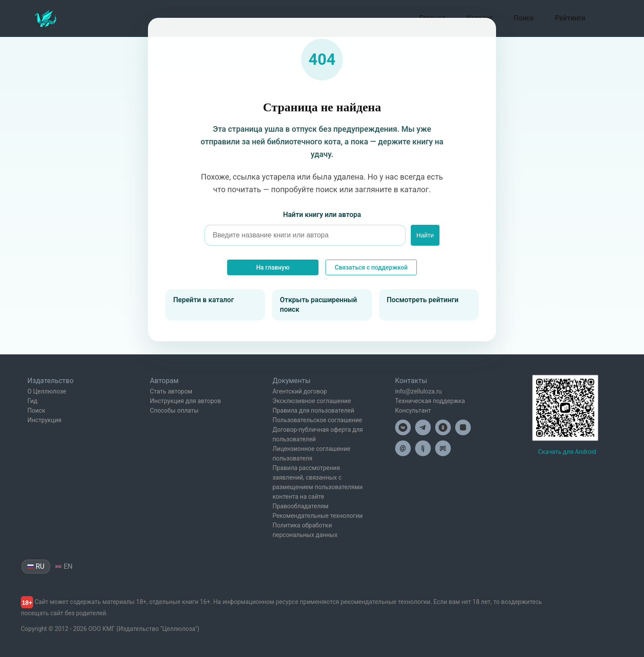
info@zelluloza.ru (418, 391)
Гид (32, 401)
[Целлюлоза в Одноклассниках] (443, 427)
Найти (425, 235)
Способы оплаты (174, 410)
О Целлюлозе (47, 391)
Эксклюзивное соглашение (312, 401)
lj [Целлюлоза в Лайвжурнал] (423, 448)
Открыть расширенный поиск (318, 305)
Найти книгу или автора (322, 215)
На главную (273, 267)
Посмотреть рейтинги (423, 300)
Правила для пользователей (313, 410)
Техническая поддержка (430, 401)
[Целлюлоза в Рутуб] (443, 448)
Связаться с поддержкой (371, 267)
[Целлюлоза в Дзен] (463, 427)
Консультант (413, 410)
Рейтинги (570, 18)
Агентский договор (300, 391)
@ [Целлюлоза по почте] (403, 448)
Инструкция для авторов (186, 401)
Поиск (524, 18)
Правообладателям (300, 506)
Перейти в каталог (204, 300)
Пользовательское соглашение (317, 420)
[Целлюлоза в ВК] (403, 427)
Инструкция (44, 420)
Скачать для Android (567, 452)
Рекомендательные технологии (317, 516)
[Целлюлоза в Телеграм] (423, 427)
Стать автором (171, 391)
